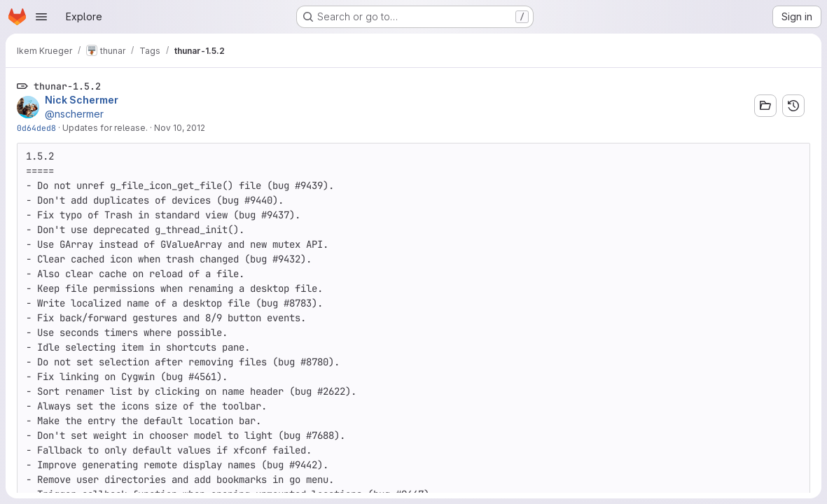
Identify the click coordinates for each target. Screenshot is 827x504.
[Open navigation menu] (41, 17)
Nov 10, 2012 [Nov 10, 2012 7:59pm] (180, 128)
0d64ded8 (36, 128)
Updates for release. (105, 128)
